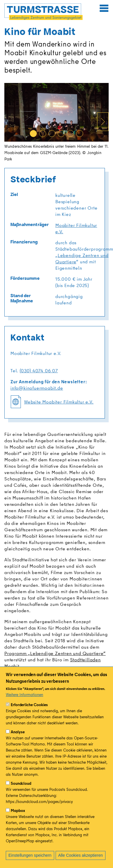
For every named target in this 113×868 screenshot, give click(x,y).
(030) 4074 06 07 (39, 371)
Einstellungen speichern (30, 855)
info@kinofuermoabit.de (37, 388)
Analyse (18, 732)
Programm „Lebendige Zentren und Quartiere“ (55, 653)
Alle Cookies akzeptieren (81, 855)
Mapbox (18, 810)
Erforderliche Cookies (29, 705)
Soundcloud (21, 783)
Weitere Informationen (24, 695)
